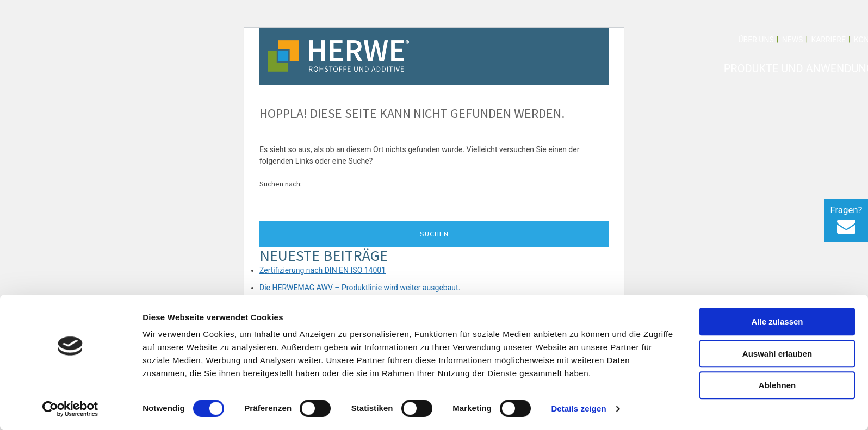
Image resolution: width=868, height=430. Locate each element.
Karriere (828, 40)
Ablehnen (777, 385)
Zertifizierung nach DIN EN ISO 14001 (323, 270)
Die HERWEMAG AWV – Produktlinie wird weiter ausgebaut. (360, 288)
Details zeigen (578, 409)
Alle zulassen (777, 322)
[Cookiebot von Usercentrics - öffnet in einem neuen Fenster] (70, 409)
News (793, 40)
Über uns (756, 40)
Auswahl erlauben (777, 354)
